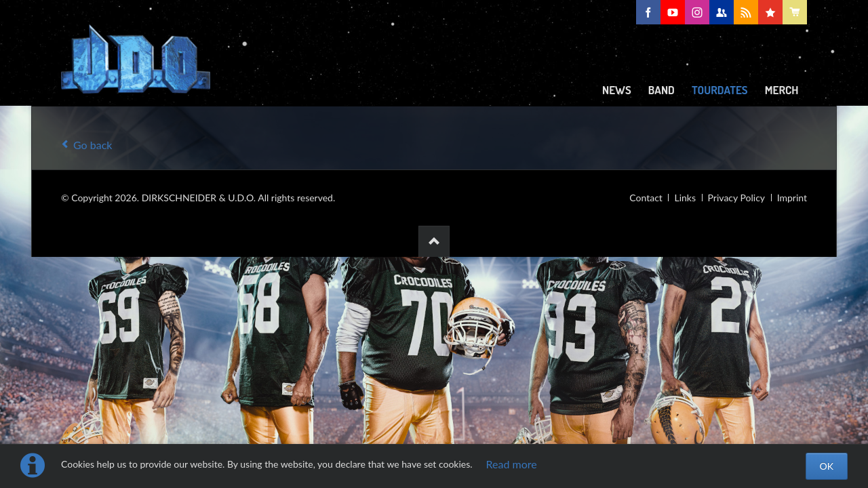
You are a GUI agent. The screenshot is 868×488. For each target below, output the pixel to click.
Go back (93, 145)
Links (685, 198)
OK (827, 466)
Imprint (792, 198)
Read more (512, 464)
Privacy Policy (736, 198)
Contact (646, 198)
